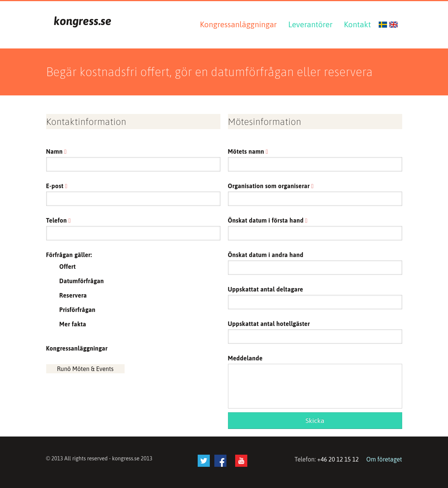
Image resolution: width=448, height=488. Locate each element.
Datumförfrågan (82, 281)
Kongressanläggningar (238, 24)
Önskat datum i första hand (268, 220)
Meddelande (245, 358)
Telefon (59, 220)
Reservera (73, 295)
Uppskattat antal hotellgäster (269, 324)
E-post (57, 186)
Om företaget (384, 459)
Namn (56, 151)
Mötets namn (248, 151)
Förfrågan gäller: (69, 255)
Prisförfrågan (78, 310)
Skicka (315, 421)
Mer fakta (73, 324)
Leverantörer (310, 24)
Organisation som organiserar (271, 186)
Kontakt (357, 24)
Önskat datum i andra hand (266, 255)
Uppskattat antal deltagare (266, 289)
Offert (68, 267)
